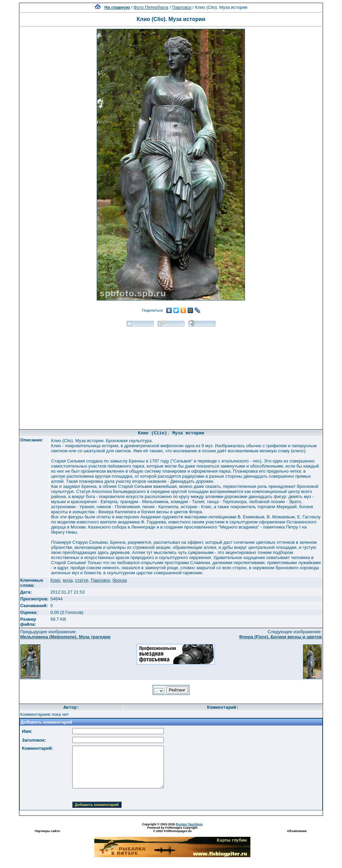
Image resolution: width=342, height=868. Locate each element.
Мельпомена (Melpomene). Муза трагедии (65, 637)
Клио (55, 580)
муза (68, 580)
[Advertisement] (171, 376)
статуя (82, 580)
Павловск (182, 7)
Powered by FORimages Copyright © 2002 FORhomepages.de (172, 829)
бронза (120, 580)
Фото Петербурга (151, 7)
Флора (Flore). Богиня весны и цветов (280, 637)
